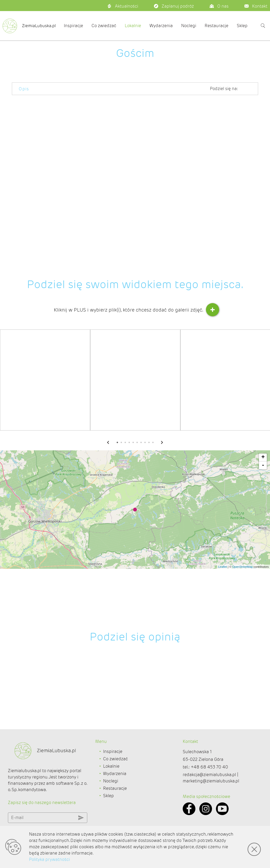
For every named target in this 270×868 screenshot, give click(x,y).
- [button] (263, 540)
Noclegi (189, 26)
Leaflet (223, 642)
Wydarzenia (161, 26)
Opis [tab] (24, 89)
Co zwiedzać (104, 26)
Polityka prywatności (49, 859)
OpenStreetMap (243, 642)
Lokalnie (133, 26)
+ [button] (263, 532)
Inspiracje (73, 26)
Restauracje (216, 26)
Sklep (242, 26)
